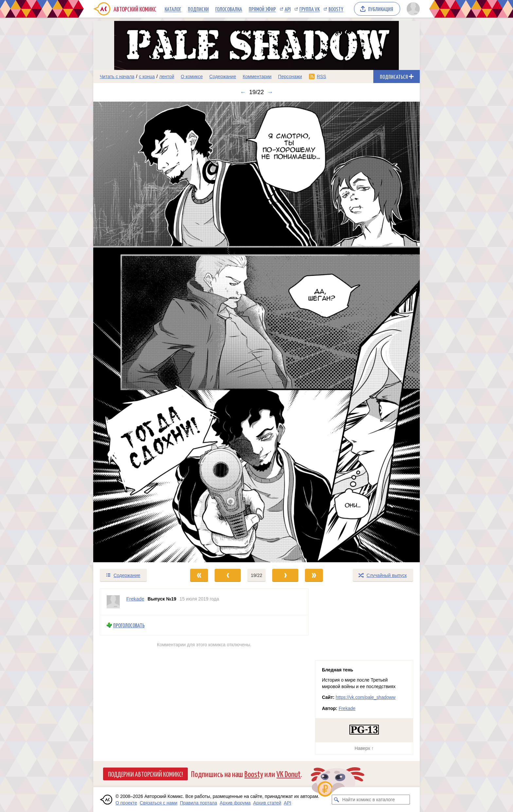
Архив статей (267, 803)
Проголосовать (129, 625)
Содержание (223, 76)
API (288, 9)
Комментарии (257, 76)
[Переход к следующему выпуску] (256, 332)
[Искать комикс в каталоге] (337, 800)
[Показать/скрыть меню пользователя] (412, 9)
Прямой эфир (262, 9)
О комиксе (192, 76)
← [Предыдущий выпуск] (243, 92)
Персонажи (290, 76)
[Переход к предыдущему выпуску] (134, 332)
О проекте (126, 803)
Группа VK (310, 9)
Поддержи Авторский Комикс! (145, 774)
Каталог (173, 9)
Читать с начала (117, 76)
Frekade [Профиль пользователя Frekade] (135, 599)
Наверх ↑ (364, 748)
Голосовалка (229, 9)
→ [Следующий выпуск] (270, 92)
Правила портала (199, 803)
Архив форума (235, 803)
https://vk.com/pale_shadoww (366, 697)
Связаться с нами (159, 803)
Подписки (198, 9)
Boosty (336, 9)
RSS (321, 76)
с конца (147, 76)
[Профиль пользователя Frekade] (113, 602)
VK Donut (289, 774)
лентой (167, 76)
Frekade (347, 708)
